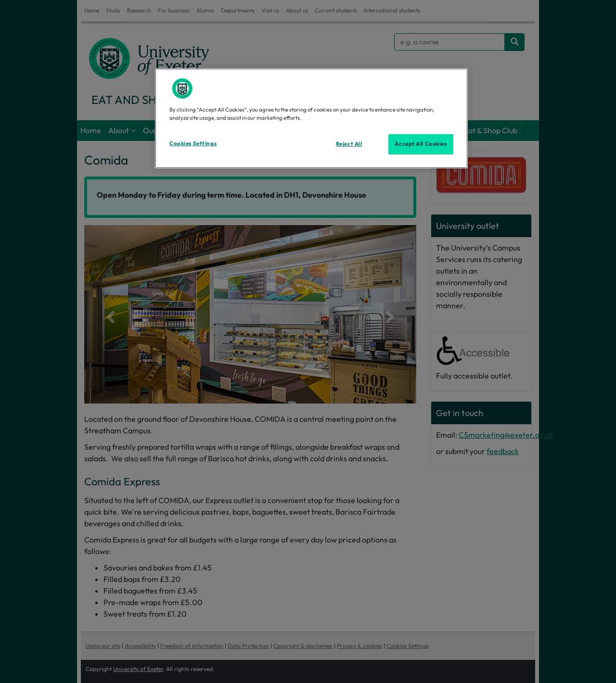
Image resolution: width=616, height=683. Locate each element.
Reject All (349, 144)
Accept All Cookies (421, 144)
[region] (311, 118)
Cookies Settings (193, 143)
